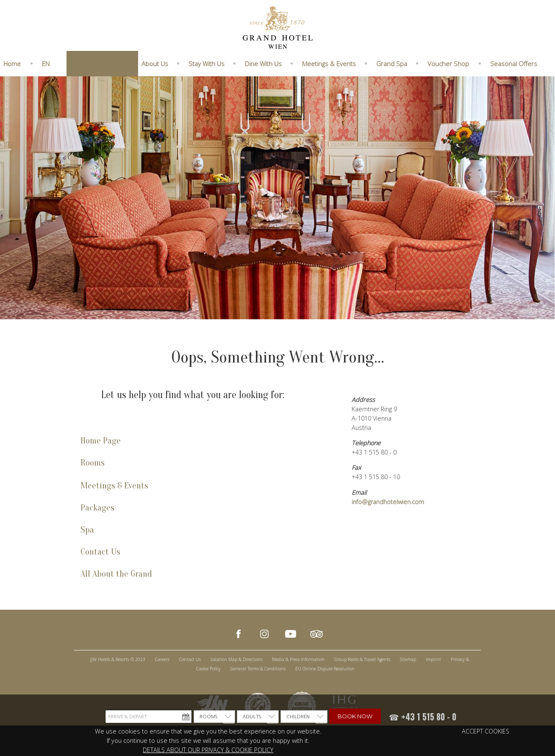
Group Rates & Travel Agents (362, 659)
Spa (87, 530)
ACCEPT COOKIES (486, 731)
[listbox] (214, 717)
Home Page (101, 441)
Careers (162, 659)
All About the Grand (116, 574)
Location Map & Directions (236, 659)
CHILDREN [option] (298, 716)
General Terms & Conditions (258, 669)
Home (12, 64)
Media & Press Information (298, 659)
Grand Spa (392, 64)
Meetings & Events (329, 64)
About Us (155, 64)
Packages (97, 508)
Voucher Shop (448, 64)
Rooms (93, 463)
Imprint (433, 659)
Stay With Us (207, 64)
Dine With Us (263, 64)
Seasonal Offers (514, 64)
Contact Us (100, 552)
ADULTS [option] (252, 716)
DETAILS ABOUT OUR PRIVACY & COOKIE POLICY (208, 750)
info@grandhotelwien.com (388, 502)
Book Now (355, 716)
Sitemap (408, 659)
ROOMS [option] (208, 716)
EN (46, 64)
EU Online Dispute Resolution (325, 669)
